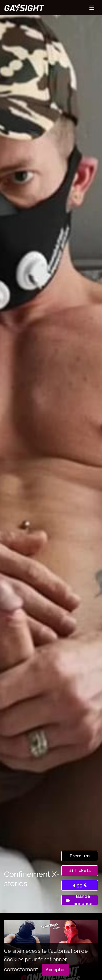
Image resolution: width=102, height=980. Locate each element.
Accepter (55, 970)
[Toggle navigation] (92, 8)
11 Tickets (80, 870)
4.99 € (80, 885)
